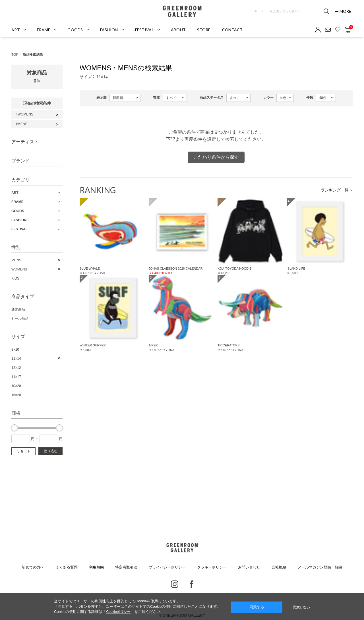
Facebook (192, 584)
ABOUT (178, 30)
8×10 (15, 350)
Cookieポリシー (118, 612)
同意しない (301, 607)
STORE (204, 30)
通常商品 (18, 309)
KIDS (15, 278)
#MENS (21, 124)
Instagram (175, 584)
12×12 (16, 368)
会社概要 (279, 567)
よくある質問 (67, 567)
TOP (15, 55)
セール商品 (20, 319)
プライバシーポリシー (167, 567)
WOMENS (19, 269)
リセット (24, 451)
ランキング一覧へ (337, 190)
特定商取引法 (126, 567)
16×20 (16, 395)
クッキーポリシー (212, 567)
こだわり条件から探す (216, 157)
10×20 (16, 386)
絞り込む (51, 451)
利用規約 (96, 567)
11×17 (16, 377)
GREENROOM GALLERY (182, 11)
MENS (16, 260)
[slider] (15, 428)
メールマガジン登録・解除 (320, 567)
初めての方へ (33, 567)
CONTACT (232, 30)
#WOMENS (24, 114)
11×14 (16, 359)
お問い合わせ (249, 567)
